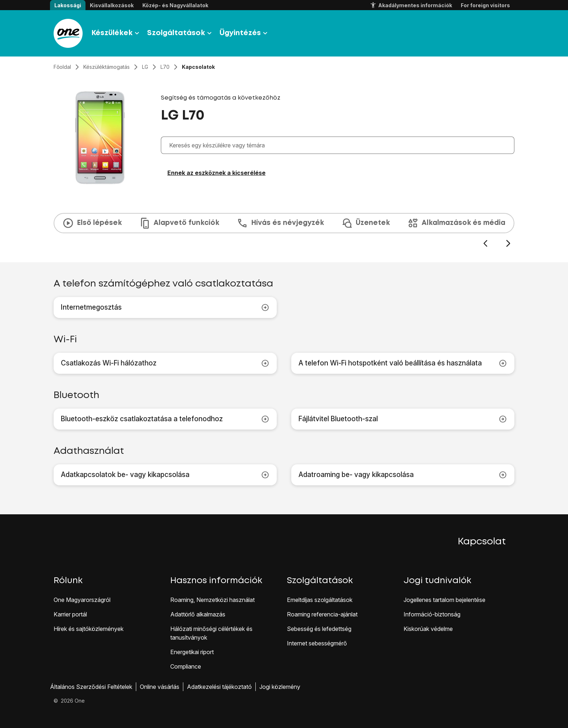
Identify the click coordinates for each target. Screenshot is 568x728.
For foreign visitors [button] (485, 5)
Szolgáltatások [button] (180, 33)
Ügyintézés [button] (245, 33)
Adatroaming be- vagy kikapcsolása (403, 475)
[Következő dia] (508, 244)
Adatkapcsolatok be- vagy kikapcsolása (165, 475)
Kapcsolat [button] (482, 542)
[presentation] (284, 230)
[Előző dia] (485, 244)
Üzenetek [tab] (366, 223)
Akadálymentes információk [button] (411, 5)
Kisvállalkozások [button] (112, 5)
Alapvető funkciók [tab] (179, 223)
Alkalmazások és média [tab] (456, 223)
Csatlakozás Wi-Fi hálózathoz (165, 363)
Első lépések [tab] (92, 223)
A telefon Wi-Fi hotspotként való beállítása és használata (403, 363)
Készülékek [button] (116, 33)
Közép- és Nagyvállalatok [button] (175, 5)
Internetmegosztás (165, 307)
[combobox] (339, 145)
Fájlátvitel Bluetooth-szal (403, 419)
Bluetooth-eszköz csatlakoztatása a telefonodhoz (165, 419)
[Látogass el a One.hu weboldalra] (68, 33)
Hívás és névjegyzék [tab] (280, 223)
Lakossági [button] (68, 5)
